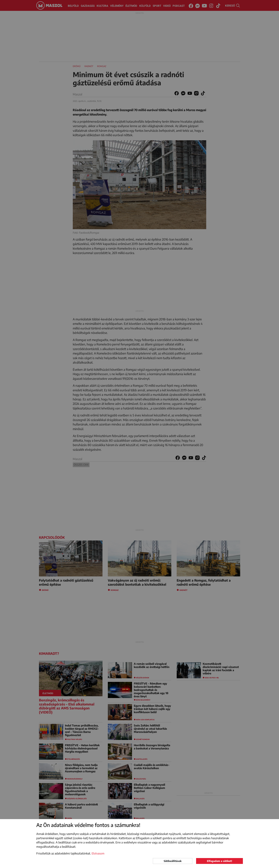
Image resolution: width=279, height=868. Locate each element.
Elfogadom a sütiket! (219, 861)
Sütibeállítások (173, 861)
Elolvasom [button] (98, 853)
